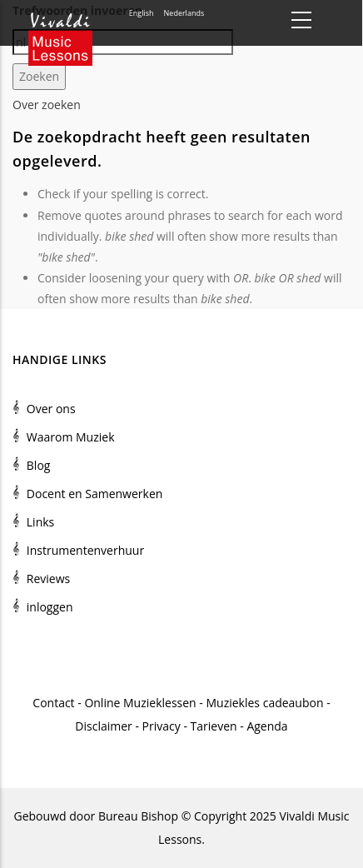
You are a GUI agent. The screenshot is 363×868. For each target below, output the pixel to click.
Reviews (48, 579)
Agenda (267, 726)
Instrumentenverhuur (85, 550)
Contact (53, 703)
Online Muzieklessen (140, 703)
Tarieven (214, 726)
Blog (39, 465)
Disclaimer (103, 726)
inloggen (50, 607)
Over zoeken (47, 105)
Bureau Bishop (138, 816)
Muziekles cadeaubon (264, 703)
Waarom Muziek (71, 437)
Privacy (162, 726)
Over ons (51, 409)
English (142, 13)
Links (40, 522)
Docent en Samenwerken (95, 494)
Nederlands (184, 13)
